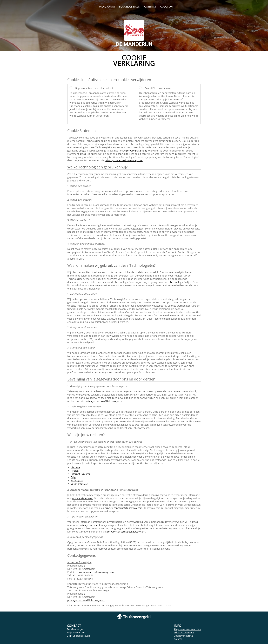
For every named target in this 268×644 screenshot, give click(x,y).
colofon (166, 7)
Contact (150, 7)
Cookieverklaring (183, 636)
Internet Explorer (81, 474)
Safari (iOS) (77, 480)
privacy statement (137, 151)
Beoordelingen (130, 7)
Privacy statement (184, 632)
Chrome (75, 467)
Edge (74, 477)
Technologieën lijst (181, 282)
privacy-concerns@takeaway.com (124, 160)
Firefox (75, 471)
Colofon (178, 639)
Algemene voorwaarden (187, 629)
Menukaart (107, 7)
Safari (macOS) (79, 484)
